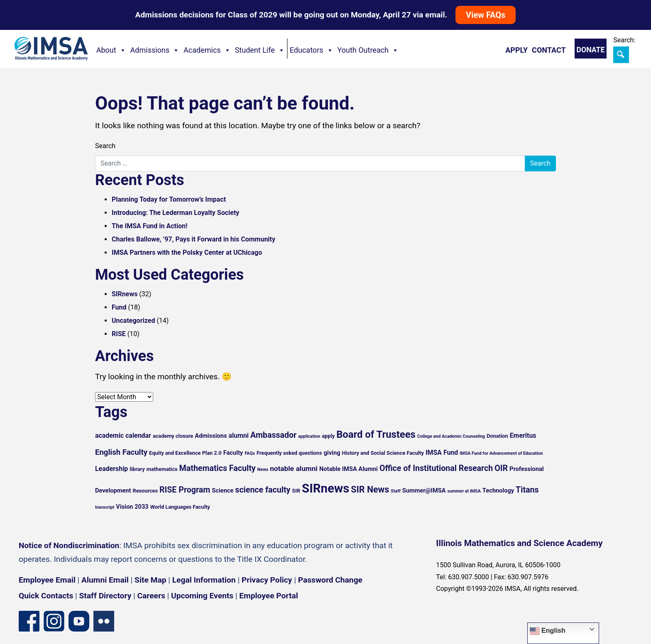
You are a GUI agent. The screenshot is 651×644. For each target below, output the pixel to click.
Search (105, 146)
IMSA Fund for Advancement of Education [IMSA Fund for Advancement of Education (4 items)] (501, 453)
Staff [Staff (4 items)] (396, 491)
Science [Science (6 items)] (223, 490)
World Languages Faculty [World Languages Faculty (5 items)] (180, 507)
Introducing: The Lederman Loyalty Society (175, 213)
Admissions (155, 50)
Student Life (260, 50)
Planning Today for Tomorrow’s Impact (169, 199)
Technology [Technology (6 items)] (498, 490)
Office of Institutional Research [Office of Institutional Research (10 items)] (436, 468)
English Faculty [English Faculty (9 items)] (121, 452)
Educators (312, 50)
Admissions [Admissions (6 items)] (211, 436)
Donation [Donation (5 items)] (497, 436)
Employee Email (47, 580)
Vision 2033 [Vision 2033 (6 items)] (132, 507)
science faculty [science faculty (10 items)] (263, 490)
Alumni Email (105, 580)
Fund (119, 307)
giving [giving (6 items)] (332, 453)
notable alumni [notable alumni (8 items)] (294, 468)
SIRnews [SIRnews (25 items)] (325, 488)
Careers (151, 596)
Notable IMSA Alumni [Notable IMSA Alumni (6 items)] (349, 469)
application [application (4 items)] (309, 436)
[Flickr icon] (104, 621)
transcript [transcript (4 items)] (105, 507)
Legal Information (204, 580)
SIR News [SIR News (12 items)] (370, 489)
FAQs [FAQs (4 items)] (250, 453)
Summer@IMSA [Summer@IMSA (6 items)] (424, 490)
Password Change (330, 580)
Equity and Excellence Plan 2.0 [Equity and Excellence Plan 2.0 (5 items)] (185, 453)
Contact (549, 50)
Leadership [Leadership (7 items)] (111, 469)
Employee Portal (268, 596)
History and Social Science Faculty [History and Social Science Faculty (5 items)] (383, 453)
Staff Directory (105, 596)
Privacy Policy (267, 580)
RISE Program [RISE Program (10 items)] (185, 490)
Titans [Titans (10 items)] (527, 490)
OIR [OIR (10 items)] (501, 468)
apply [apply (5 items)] (328, 436)
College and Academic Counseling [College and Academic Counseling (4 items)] (451, 436)
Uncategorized (133, 321)
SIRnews (125, 294)
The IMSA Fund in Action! (150, 226)
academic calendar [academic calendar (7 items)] (123, 435)
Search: (624, 40)
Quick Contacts (46, 596)
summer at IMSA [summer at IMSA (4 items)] (464, 491)
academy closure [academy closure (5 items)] (173, 436)
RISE (119, 334)
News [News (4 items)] (263, 470)
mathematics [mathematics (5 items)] (162, 469)
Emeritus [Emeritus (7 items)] (523, 435)
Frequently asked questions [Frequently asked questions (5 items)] (289, 453)
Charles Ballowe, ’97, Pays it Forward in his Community (193, 239)
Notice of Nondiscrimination (69, 545)
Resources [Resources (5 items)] (145, 491)
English (548, 631)
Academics (207, 50)
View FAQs (486, 15)
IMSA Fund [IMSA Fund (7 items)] (442, 453)
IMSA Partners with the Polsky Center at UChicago (187, 252)
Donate (591, 50)
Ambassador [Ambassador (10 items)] (273, 435)
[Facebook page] (29, 621)
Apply (516, 50)
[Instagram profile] (54, 621)
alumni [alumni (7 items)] (239, 435)
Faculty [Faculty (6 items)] (233, 453)
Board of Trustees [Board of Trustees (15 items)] (376, 434)
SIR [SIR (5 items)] (296, 491)
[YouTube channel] (79, 621)
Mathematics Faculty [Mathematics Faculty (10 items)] (218, 468)
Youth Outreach (368, 50)
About (111, 50)
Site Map (150, 580)
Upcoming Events (202, 596)
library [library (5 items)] (137, 469)
